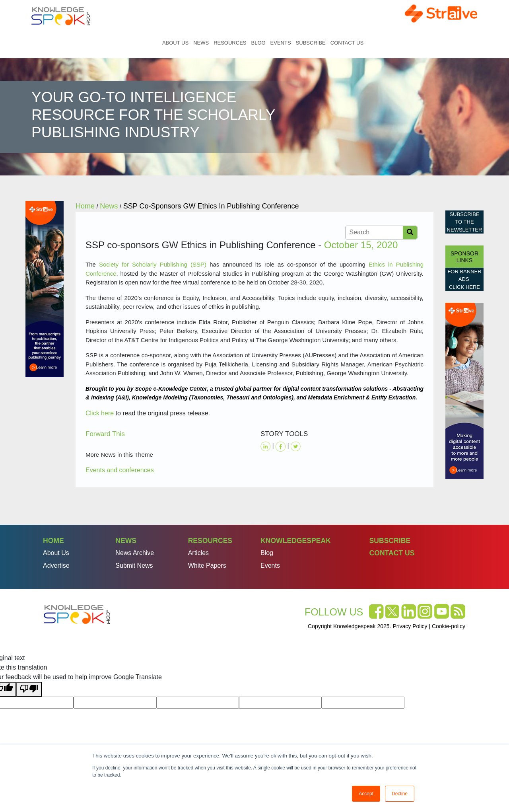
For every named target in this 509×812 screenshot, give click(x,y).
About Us (175, 43)
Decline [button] (400, 794)
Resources (230, 43)
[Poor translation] (29, 689)
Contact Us (347, 43)
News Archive (135, 553)
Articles (198, 553)
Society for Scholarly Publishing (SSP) (153, 264)
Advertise (56, 566)
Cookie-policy (449, 626)
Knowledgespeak (296, 541)
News (201, 43)
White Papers (207, 566)
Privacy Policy (410, 626)
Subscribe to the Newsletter (465, 222)
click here (464, 287)
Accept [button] (366, 794)
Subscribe (311, 43)
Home (152, 43)
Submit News (134, 566)
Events (281, 43)
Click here (100, 413)
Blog (258, 43)
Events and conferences (120, 470)
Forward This (105, 434)
